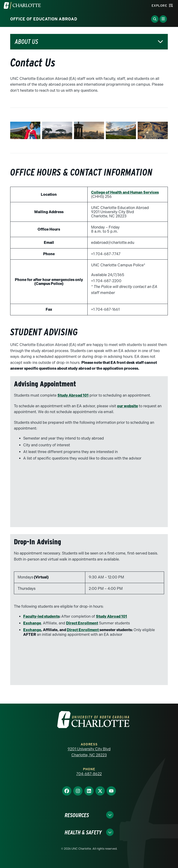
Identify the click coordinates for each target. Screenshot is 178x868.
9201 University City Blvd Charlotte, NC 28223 (89, 752)
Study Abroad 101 (73, 395)
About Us (26, 42)
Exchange (32, 623)
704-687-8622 (89, 774)
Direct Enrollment (82, 623)
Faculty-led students (41, 616)
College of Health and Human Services (125, 192)
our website (127, 406)
